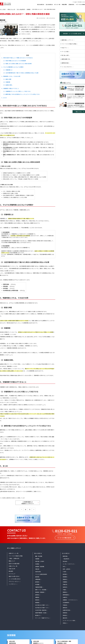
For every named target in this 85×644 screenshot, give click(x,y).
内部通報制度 (66, 603)
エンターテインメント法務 (69, 620)
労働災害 (37, 569)
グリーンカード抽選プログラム (42, 618)
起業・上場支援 (66, 569)
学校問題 (37, 584)
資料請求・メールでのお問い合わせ (72, 34)
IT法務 (64, 572)
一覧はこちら (78, 112)
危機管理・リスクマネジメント (70, 600)
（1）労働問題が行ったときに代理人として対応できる (17, 91)
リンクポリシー (12, 584)
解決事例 (11, 571)
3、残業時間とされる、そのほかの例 (11, 76)
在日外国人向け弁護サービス (42, 608)
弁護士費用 (64, 4)
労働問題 (37, 559)
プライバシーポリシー (14, 581)
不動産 (64, 590)
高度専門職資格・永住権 (41, 613)
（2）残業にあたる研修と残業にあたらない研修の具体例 (17, 64)
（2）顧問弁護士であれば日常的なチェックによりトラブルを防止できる (21, 94)
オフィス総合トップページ (14, 548)
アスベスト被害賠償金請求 (41, 574)
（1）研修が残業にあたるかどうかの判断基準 (14, 61)
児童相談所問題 (39, 587)
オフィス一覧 (57, 4)
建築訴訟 (65, 592)
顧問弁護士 (65, 556)
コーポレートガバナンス (68, 564)
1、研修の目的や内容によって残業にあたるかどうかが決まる (17, 58)
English (75, 2)
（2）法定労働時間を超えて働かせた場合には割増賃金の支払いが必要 (20, 73)
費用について (12, 561)
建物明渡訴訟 (66, 595)
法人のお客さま (49, 4)
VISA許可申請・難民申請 (41, 610)
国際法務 (65, 608)
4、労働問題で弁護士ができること (10, 88)
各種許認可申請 (66, 610)
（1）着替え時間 (7, 79)
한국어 (84, 2)
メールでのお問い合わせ (15, 579)
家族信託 (37, 600)
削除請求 (37, 582)
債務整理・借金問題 (40, 567)
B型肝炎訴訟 (38, 572)
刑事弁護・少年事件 (40, 561)
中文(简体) (80, 2)
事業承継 (65, 613)
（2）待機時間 (6, 82)
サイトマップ (12, 574)
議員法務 (65, 618)
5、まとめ (4, 98)
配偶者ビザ (38, 615)
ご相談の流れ (71, 4)
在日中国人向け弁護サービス (42, 605)
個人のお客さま (41, 4)
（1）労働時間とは (7, 70)
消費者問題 (38, 579)
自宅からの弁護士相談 (14, 564)
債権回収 (65, 597)
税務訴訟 (65, 579)
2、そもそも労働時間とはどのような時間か (13, 67)
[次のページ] (34, 509)
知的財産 (65, 587)
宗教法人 (65, 623)
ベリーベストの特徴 (80, 4)
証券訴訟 (37, 595)
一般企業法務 (66, 559)
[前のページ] (21, 509)
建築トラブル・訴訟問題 (41, 590)
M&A (64, 567)
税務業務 (37, 603)
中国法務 (65, 605)
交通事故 (37, 564)
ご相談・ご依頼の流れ (14, 558)
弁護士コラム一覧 (13, 566)
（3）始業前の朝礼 (7, 85)
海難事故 (37, 597)
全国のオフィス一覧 (13, 553)
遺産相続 (37, 577)
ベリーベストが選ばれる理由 (16, 556)
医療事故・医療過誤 (40, 592)
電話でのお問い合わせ (14, 576)
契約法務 (65, 561)
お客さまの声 (12, 569)
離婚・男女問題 (39, 556)
